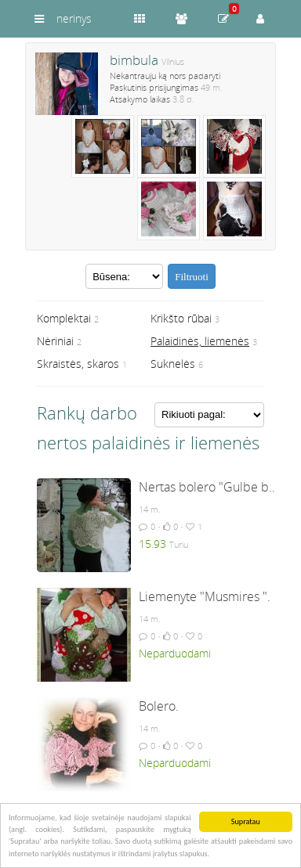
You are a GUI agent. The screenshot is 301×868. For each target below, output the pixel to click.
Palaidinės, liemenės (200, 341)
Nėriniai (55, 341)
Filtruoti (192, 277)
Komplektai (64, 318)
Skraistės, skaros (78, 364)
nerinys (74, 18)
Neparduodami (175, 653)
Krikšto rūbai (181, 318)
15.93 (152, 544)
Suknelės (173, 364)
